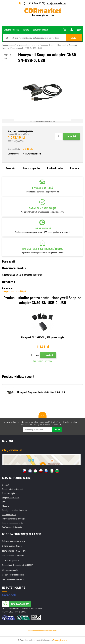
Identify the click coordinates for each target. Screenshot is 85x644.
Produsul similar (55, 168)
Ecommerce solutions (37, 631)
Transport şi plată (9, 493)
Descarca (75, 168)
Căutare (74, 38)
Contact (6, 485)
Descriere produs (32, 168)
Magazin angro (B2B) (11, 498)
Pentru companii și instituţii (13, 519)
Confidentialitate (9, 515)
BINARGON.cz (52, 631)
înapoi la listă (7, 56)
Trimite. (57, 430)
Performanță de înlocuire (12, 527)
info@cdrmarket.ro (56, 3)
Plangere (6, 506)
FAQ (4, 502)
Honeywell (62, 45)
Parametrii (11, 168)
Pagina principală (9, 45)
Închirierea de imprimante (12, 523)
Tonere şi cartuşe (60, 640)
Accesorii (73, 45)
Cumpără (72, 137)
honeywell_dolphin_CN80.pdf (14, 291)
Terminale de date (48, 45)
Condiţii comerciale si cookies (15, 510)
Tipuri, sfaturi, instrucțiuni (13, 489)
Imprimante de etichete (28, 45)
